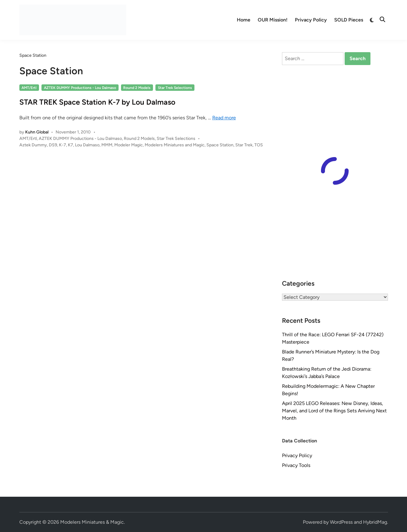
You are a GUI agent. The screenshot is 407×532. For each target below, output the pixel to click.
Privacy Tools (296, 465)
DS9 (53, 145)
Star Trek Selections (175, 88)
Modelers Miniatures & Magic (92, 522)
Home (244, 20)
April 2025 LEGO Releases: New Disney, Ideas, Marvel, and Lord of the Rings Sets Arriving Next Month (334, 411)
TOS (259, 145)
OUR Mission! (273, 20)
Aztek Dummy (33, 145)
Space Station (220, 145)
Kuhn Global (37, 132)
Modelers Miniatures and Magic (175, 145)
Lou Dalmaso (87, 145)
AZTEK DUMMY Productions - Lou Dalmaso (80, 88)
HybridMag (375, 522)
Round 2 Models (137, 88)
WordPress (341, 522)
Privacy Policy (311, 20)
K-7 (63, 145)
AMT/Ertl (29, 88)
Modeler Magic (129, 145)
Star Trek (244, 145)
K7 (70, 145)
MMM (107, 145)
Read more (224, 118)
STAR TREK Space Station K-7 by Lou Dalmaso (97, 102)
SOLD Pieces (349, 20)
